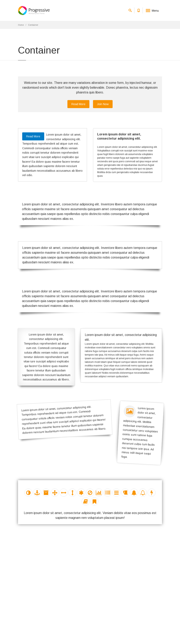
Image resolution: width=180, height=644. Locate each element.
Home (21, 25)
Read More (78, 104)
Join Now (103, 104)
